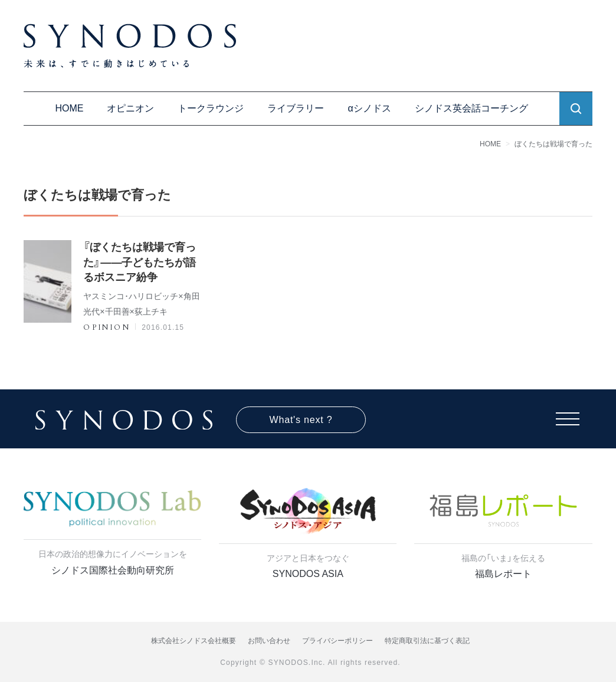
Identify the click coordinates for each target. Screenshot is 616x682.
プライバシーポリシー (338, 641)
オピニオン (130, 108)
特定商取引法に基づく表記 (427, 641)
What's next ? (301, 420)
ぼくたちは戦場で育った (553, 144)
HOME (69, 108)
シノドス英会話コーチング (471, 108)
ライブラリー (296, 108)
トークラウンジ (211, 108)
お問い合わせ (269, 641)
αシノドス (369, 108)
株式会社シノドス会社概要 (194, 641)
